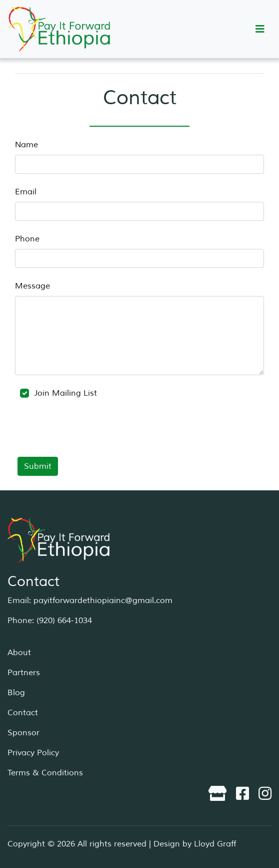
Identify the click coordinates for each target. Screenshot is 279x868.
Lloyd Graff (215, 844)
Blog (16, 693)
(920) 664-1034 (64, 621)
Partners (24, 673)
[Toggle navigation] (260, 29)
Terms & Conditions (45, 773)
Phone (27, 239)
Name (26, 145)
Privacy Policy (33, 753)
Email (26, 192)
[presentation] (91, 435)
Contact (23, 713)
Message (32, 286)
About (19, 653)
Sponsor (23, 733)
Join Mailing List (58, 393)
